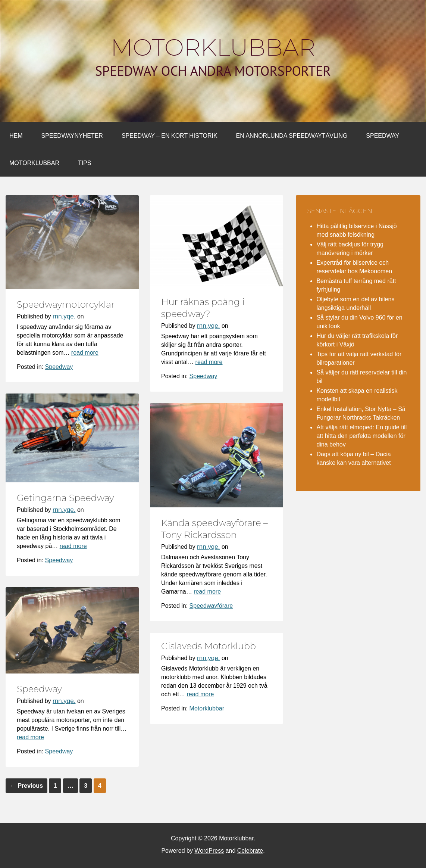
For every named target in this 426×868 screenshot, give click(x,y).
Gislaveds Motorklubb (209, 646)
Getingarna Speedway (65, 498)
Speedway (383, 136)
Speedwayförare (211, 606)
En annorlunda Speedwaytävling (292, 136)
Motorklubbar (213, 47)
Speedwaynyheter (72, 136)
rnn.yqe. (64, 316)
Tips (85, 163)
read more (85, 353)
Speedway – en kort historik (170, 136)
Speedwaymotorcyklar (66, 304)
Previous (26, 786)
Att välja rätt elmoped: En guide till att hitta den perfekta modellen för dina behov (361, 436)
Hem (16, 136)
